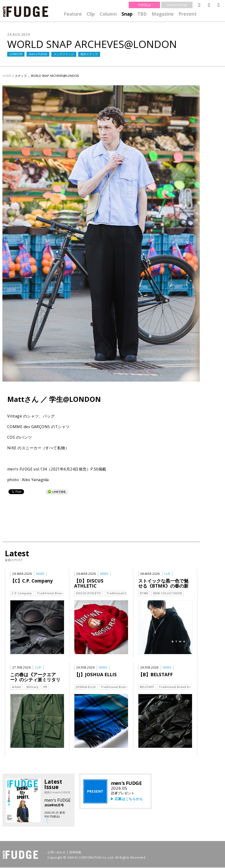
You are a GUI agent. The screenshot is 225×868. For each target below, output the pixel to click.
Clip (91, 14)
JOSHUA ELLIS (86, 687)
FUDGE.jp (145, 5)
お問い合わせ (57, 853)
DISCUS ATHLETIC (89, 593)
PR (45, 687)
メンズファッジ (64, 54)
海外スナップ (89, 54)
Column (108, 14)
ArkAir (17, 687)
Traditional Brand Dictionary (59, 593)
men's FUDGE (38, 54)
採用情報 (75, 853)
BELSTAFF (147, 687)
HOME (7, 76)
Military (32, 687)
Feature (73, 14)
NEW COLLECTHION (167, 593)
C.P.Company (22, 593)
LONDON (16, 54)
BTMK (144, 593)
